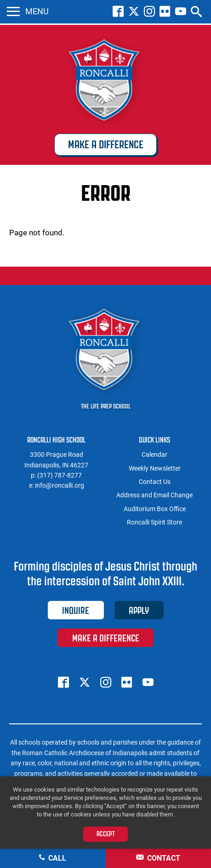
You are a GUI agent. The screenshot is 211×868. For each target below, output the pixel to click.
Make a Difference (106, 145)
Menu (28, 12)
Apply (139, 610)
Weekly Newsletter (155, 468)
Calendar (154, 454)
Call (53, 858)
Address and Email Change (154, 495)
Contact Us (155, 482)
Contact (158, 858)
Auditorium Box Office (155, 509)
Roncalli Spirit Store (154, 522)
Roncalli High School (106, 82)
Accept (106, 834)
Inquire (76, 610)
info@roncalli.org (60, 485)
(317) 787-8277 (60, 475)
